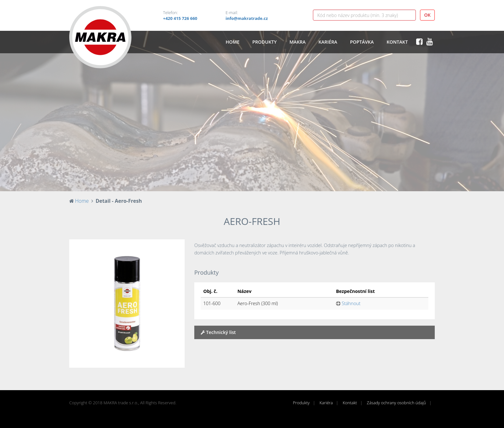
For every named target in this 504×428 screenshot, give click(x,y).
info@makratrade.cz (247, 18)
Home (233, 42)
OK (427, 15)
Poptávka (362, 42)
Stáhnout (348, 303)
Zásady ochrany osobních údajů (396, 403)
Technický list (218, 332)
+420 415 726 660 (180, 18)
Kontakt (397, 42)
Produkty (265, 42)
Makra (298, 42)
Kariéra (328, 42)
